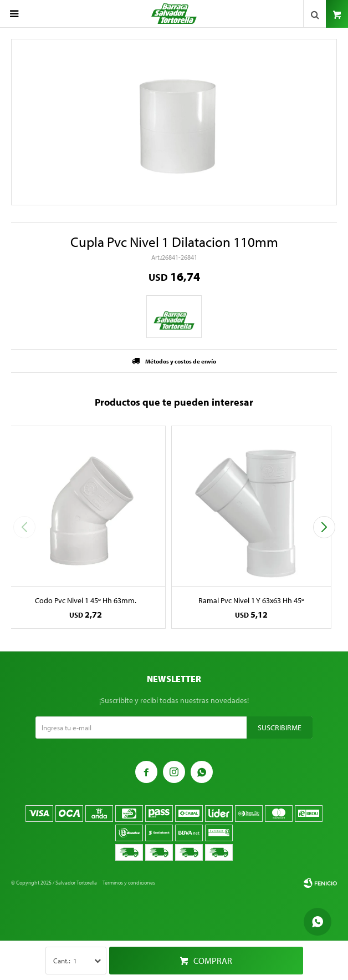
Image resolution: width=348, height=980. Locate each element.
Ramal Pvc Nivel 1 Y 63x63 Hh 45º (251, 600)
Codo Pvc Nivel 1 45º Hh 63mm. (86, 600)
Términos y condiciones (129, 883)
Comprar (213, 961)
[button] (324, 527)
